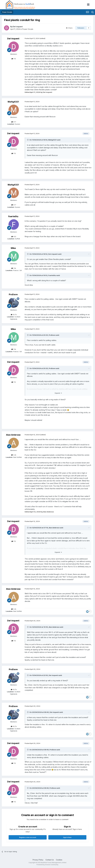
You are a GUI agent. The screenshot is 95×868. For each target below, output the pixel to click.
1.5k (14, 268)
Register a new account (28, 837)
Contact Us (50, 860)
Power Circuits (28, 29)
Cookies (59, 860)
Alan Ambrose (13, 435)
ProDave (13, 294)
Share (69, 28)
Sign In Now (67, 837)
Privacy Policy (38, 860)
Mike (13, 248)
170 (14, 59)
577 (14, 122)
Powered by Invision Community (47, 865)
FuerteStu (13, 216)
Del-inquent (18, 27)
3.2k (14, 455)
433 (14, 237)
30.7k (14, 315)
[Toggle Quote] (28, 140)
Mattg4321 (13, 102)
